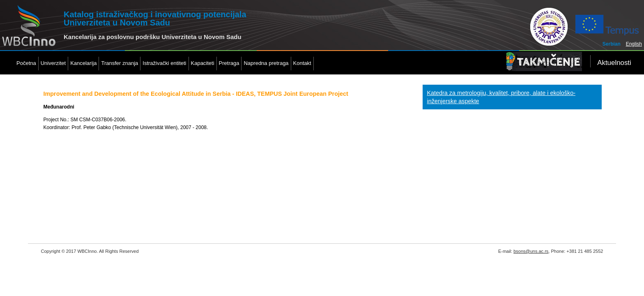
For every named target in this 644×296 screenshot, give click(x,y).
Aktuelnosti (614, 63)
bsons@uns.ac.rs (531, 251)
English (634, 44)
